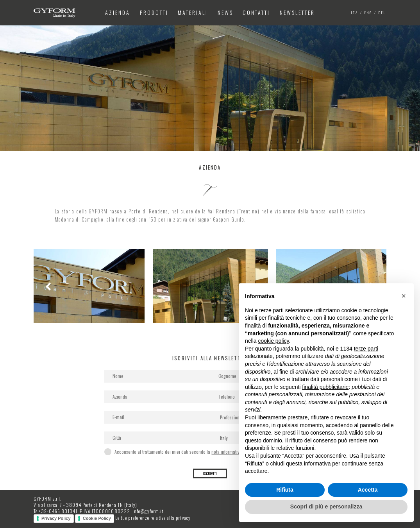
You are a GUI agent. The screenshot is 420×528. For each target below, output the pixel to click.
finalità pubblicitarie (325, 387)
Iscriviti (210, 473)
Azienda (118, 12)
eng (368, 13)
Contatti (256, 12)
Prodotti (154, 12)
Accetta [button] (368, 490)
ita (355, 13)
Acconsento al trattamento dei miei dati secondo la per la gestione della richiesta (209, 452)
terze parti (366, 349)
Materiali (193, 12)
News (225, 12)
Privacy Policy (56, 518)
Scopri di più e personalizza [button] (326, 507)
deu (382, 13)
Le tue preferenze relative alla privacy (153, 518)
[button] (404, 296)
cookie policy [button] (273, 341)
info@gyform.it (148, 511)
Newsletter (297, 12)
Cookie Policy (97, 518)
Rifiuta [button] (285, 490)
